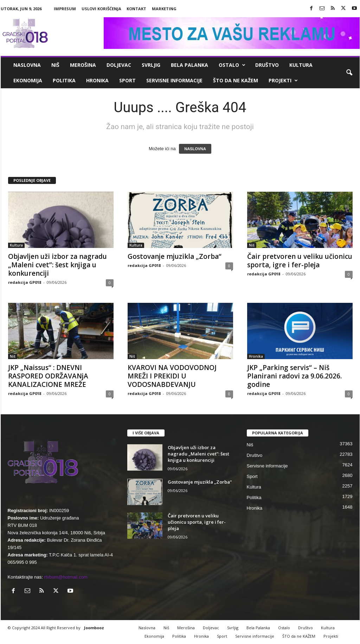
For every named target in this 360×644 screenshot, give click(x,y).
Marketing (164, 9)
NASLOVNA (195, 149)
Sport (127, 80)
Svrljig (151, 65)
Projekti (283, 81)
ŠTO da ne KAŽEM (236, 80)
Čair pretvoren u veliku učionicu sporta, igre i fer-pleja (300, 261)
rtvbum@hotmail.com (66, 577)
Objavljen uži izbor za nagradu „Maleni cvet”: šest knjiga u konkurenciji (57, 265)
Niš (55, 65)
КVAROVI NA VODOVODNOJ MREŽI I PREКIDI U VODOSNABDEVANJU (172, 376)
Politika (64, 80)
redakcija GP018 (25, 282)
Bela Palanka (189, 65)
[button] (349, 73)
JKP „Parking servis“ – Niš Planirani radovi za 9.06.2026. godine (294, 376)
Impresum (65, 9)
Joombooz (94, 628)
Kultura (301, 65)
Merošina (83, 65)
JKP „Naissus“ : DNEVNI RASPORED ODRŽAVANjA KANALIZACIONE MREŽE (48, 376)
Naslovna (27, 65)
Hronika (97, 80)
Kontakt (136, 9)
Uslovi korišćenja (101, 9)
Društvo (267, 65)
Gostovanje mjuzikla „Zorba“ (175, 256)
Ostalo (232, 65)
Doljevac (119, 65)
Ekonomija (28, 80)
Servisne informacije (174, 80)
